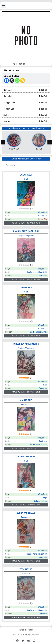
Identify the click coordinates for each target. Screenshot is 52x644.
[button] (4, 6)
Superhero (30, 236)
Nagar (39, 149)
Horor (23, 405)
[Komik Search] (25, 165)
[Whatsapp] (17, 80)
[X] (12, 80)
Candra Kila (14, 149)
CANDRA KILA (26, 288)
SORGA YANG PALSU (26, 513)
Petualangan (26, 517)
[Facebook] (7, 80)
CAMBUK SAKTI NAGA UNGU (26, 231)
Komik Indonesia (26, 630)
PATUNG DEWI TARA (26, 457)
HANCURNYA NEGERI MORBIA (26, 344)
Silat (26, 179)
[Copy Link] (23, 80)
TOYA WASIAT (26, 569)
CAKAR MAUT (26, 175)
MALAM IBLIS (26, 400)
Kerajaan (21, 236)
